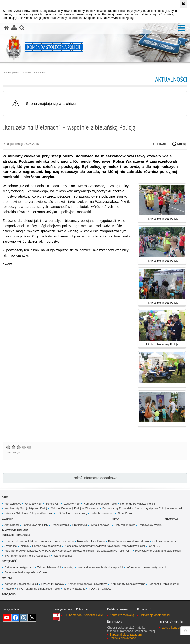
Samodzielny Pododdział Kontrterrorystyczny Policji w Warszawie (143, 508)
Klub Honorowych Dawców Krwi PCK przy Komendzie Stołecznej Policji (49, 551)
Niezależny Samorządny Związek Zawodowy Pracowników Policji (105, 546)
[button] (181, 28)
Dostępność (9, 561)
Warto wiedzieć (63, 556)
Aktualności (40, 73)
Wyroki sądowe (100, 525)
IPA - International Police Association (27, 556)
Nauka (25, 546)
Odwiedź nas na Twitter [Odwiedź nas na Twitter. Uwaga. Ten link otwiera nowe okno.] (32, 618)
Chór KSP (155, 546)
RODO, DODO (9, 594)
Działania (27, 73)
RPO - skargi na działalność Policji (39, 589)
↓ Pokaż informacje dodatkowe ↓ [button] (95, 478)
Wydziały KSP (33, 504)
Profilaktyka (80, 525)
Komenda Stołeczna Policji (21, 584)
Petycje (9, 589)
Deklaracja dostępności (19, 567)
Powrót (160, 144)
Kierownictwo (13, 504)
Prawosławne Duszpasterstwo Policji (158, 551)
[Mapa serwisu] (14, 28)
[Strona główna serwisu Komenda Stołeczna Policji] (6, 28)
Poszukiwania (60, 525)
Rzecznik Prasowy (53, 584)
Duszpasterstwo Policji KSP (114, 551)
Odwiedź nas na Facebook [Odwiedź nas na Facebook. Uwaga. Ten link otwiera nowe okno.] (15, 618)
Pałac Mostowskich (103, 513)
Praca (115, 519)
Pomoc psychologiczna (47, 546)
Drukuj (179, 144)
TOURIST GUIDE (100, 589)
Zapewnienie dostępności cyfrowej (26, 572)
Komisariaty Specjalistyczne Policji (26, 508)
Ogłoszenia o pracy (164, 541)
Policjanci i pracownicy (16, 535)
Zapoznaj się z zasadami (126, 635)
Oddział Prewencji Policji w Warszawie (75, 508)
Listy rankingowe (125, 525)
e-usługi (69, 567)
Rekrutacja (171, 519)
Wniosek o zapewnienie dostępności (100, 567)
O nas (5, 497)
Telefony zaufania (74, 589)
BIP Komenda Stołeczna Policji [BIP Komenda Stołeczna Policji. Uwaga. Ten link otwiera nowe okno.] (84, 615)
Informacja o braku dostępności (146, 567)
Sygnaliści (11, 546)
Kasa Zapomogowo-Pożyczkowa (129, 541)
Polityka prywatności (123, 638)
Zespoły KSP (72, 504)
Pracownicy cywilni (151, 525)
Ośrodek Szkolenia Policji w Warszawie (29, 513)
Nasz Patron (126, 513)
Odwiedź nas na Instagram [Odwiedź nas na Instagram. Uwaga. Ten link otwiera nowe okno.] (24, 618)
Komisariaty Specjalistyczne (128, 584)
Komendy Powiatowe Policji (138, 504)
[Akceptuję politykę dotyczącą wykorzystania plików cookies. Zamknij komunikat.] (183, 4)
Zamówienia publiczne (15, 530)
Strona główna (12, 73)
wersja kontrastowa (175, 628)
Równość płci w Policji (91, 541)
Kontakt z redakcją (122, 615)
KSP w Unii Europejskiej (72, 513)
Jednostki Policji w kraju (164, 584)
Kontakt (7, 578)
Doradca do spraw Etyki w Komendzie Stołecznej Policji (39, 541)
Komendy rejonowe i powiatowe (88, 584)
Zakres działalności (49, 567)
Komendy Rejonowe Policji (100, 504)
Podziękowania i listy (35, 525)
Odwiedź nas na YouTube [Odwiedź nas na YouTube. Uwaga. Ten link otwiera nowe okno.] (7, 618)
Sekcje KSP (53, 504)
